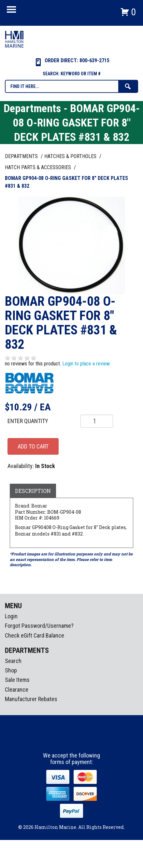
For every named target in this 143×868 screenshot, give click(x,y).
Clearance (17, 690)
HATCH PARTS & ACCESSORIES (39, 167)
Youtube (84, 740)
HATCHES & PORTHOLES (71, 156)
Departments (22, 156)
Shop (11, 670)
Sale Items (17, 680)
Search (13, 661)
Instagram (72, 740)
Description (33, 491)
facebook (60, 740)
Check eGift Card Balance (35, 635)
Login (11, 616)
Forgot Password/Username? (39, 626)
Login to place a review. (86, 364)
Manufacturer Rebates (31, 699)
